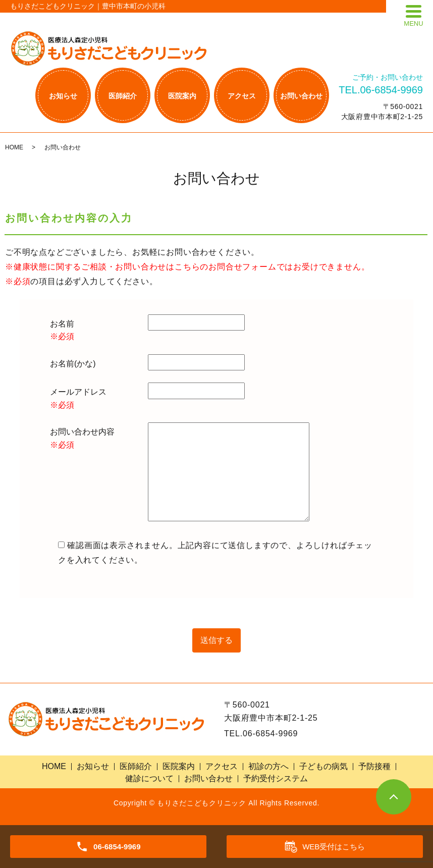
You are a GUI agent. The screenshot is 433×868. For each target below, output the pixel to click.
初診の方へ (268, 766)
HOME (14, 147)
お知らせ (63, 96)
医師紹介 (123, 96)
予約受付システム (276, 778)
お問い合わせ (301, 96)
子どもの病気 (323, 766)
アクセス (242, 96)
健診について (149, 778)
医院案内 (182, 96)
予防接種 (374, 766)
